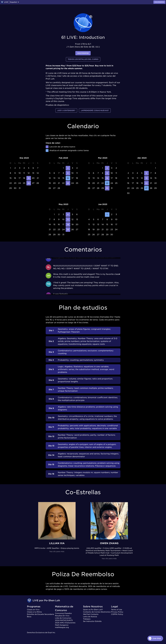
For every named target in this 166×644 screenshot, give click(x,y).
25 (68, 230)
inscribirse (83, 53)
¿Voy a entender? (66, 111)
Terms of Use (117, 610)
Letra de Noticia (90, 617)
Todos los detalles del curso (83, 59)
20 (146, 183)
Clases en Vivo (33, 610)
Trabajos (87, 619)
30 (107, 188)
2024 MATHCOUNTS (64, 620)
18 (68, 225)
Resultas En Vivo (62, 616)
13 (146, 178)
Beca (29, 617)
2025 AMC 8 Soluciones (65, 623)
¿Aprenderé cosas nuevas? (95, 111)
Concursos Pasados (63, 613)
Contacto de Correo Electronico (97, 612)
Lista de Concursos (63, 618)
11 (68, 220)
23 (68, 183)
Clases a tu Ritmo (34, 612)
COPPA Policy (117, 614)
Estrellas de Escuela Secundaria (40, 614)
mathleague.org (62, 627)
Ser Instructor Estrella (92, 621)
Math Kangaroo (62, 625)
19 (29, 178)
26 (29, 183)
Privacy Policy (117, 612)
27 (146, 188)
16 (68, 178)
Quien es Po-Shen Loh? (93, 610)
